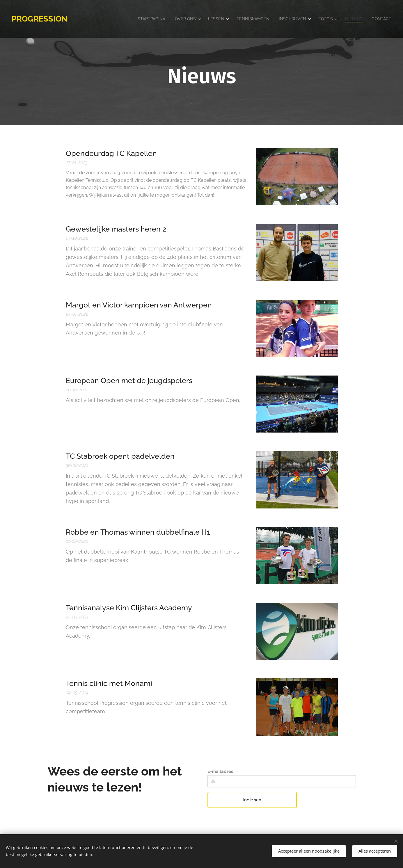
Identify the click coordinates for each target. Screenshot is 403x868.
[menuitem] (127, 19)
